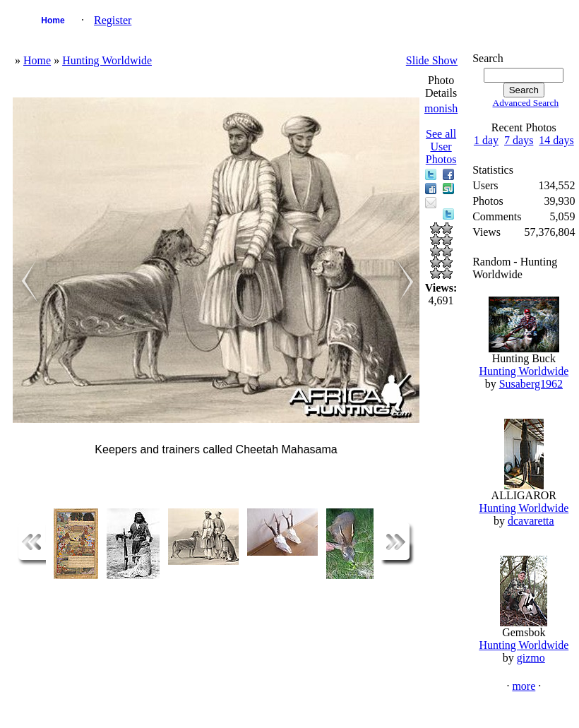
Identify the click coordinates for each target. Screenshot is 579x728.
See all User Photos (441, 147)
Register (113, 20)
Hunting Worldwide (107, 60)
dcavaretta (531, 521)
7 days (519, 140)
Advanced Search (526, 103)
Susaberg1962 (531, 384)
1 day (486, 140)
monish (441, 108)
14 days (556, 140)
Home (53, 20)
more (524, 686)
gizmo (531, 658)
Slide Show (432, 60)
